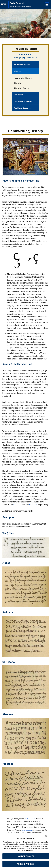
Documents (18, 95)
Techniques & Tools (22, 64)
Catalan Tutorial (20, 505)
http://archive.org (30, 833)
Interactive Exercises (23, 101)
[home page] (4, 4)
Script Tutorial (17, 3)
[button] (46, 836)
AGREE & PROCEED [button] (26, 864)
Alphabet (18, 71)
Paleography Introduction (26, 57)
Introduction (25, 54)
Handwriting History (23, 78)
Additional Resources (23, 108)
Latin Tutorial (41, 505)
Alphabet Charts (21, 88)
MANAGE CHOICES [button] (26, 856)
